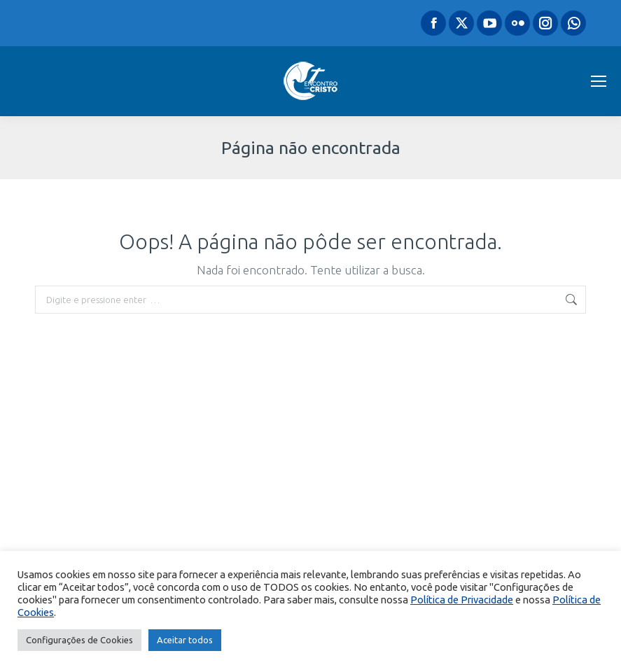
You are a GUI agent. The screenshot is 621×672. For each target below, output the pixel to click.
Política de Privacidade (462, 600)
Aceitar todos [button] (185, 640)
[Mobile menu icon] (599, 81)
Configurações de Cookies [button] (79, 640)
